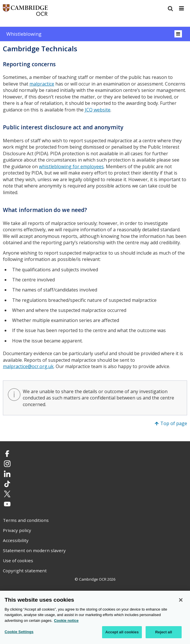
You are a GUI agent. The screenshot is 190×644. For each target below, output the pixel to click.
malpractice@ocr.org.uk (28, 366)
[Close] (181, 600)
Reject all (163, 632)
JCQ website (98, 110)
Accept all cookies (122, 632)
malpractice (42, 84)
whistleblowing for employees (71, 166)
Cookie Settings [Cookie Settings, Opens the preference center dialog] (19, 632)
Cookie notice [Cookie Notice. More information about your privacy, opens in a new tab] (66, 621)
